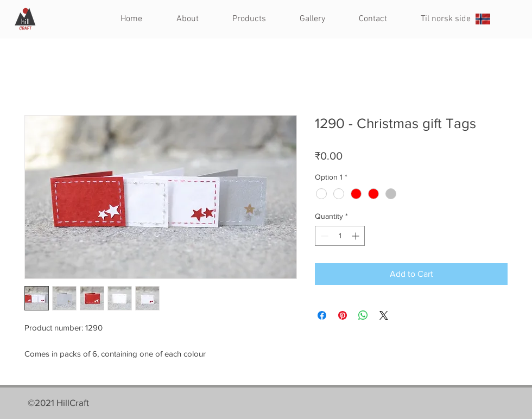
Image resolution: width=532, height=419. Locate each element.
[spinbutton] (340, 236)
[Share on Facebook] (322, 315)
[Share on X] (384, 315)
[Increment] (356, 236)
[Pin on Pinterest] (343, 315)
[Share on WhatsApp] (363, 315)
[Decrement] (323, 236)
